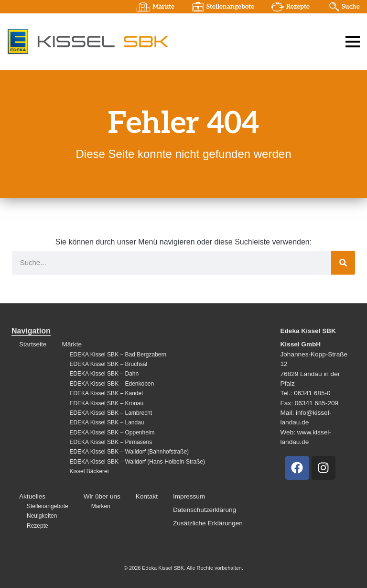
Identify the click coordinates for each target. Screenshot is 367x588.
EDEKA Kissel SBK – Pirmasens (111, 442)
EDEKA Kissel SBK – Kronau (106, 403)
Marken (101, 506)
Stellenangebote (230, 7)
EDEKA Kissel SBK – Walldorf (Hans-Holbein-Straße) (137, 462)
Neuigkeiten (42, 516)
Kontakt (147, 496)
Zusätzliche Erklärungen (208, 523)
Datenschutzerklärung (205, 510)
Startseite (33, 344)
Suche (351, 7)
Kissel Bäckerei (89, 471)
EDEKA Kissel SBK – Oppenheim (112, 433)
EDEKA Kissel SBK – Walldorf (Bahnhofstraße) (129, 452)
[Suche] (343, 263)
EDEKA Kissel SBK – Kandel (106, 393)
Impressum (189, 496)
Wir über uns (102, 496)
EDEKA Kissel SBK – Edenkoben (112, 384)
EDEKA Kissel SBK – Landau (107, 422)
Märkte (163, 7)
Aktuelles (32, 496)
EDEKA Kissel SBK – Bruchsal (108, 364)
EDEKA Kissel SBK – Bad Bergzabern (118, 355)
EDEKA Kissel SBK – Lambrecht (111, 413)
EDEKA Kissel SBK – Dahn (104, 374)
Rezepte (298, 7)
